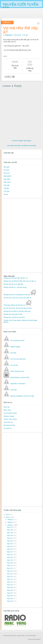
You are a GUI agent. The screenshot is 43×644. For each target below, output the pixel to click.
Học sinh (6, 173)
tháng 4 (10, 522)
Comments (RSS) (31, 636)
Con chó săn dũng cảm (18, 359)
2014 (8, 517)
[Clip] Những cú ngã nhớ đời (20, 377)
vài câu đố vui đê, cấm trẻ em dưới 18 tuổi (18, 308)
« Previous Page (17, 141)
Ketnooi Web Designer (34, 639)
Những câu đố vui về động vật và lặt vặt (20, 295)
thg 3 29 (10, 533)
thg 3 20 (10, 557)
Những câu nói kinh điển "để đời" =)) (16, 278)
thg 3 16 (10, 568)
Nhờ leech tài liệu (9, 425)
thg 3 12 (10, 579)
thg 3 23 (10, 549)
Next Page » (28, 141)
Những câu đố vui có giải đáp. (14, 284)
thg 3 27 (10, 538)
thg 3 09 (10, 587)
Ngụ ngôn (7, 179)
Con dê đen (14, 365)
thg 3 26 (10, 541)
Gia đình (6, 170)
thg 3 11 (10, 582)
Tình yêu (25, 35)
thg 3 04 (10, 601)
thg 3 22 (10, 552)
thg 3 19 (10, 560)
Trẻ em (6, 194)
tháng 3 (10, 525)
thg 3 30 (10, 530)
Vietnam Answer (9, 416)
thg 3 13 (10, 576)
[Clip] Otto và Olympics (18, 384)
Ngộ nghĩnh (7, 176)
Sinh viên (7, 185)
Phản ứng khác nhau (17, 371)
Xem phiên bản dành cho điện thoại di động (21, 146)
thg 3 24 (10, 546)
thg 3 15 (10, 571)
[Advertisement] (13, 235)
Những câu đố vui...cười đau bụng (15, 287)
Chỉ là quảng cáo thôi (17, 340)
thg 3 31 (10, 527)
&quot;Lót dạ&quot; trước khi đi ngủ (22, 396)
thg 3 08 (10, 590)
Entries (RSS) (21, 636)
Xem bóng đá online (10, 413)
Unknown (9, 35)
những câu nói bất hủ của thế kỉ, (14, 317)
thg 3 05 (10, 598)
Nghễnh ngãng (15, 347)
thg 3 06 (10, 596)
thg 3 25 (10, 544)
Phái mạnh (18, 35)
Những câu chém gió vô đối (13, 314)
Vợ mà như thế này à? (20, 30)
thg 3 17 (10, 565)
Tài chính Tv (8, 428)
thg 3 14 (10, 574)
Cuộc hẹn (14, 390)
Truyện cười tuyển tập (20, 4)
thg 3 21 (10, 555)
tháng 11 (11, 519)
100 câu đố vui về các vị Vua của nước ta (17, 298)
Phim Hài (7, 407)
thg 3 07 (10, 593)
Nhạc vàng (7, 410)
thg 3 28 (10, 535)
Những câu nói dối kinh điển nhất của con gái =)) (20, 281)
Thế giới (6, 188)
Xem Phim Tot (8, 422)
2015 (8, 515)
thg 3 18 (10, 563)
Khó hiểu (13, 353)
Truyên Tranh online (10, 419)
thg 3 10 (10, 585)
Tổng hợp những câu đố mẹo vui (18, 305)
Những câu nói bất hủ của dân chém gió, (17, 311)
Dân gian (7, 167)
